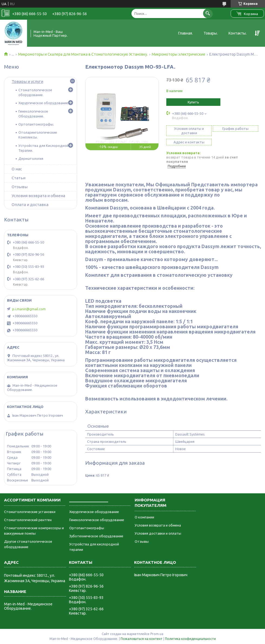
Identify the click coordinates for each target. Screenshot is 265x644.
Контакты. (238, 33)
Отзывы (20, 187)
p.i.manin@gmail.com (29, 309)
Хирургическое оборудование (94, 512)
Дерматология (31, 159)
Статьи (19, 178)
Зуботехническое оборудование (96, 536)
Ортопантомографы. (36, 124)
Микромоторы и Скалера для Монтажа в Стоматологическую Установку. (83, 54)
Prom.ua (157, 634)
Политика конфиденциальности (190, 639)
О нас (17, 169)
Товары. (211, 33)
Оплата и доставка (30, 205)
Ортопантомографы (87, 528)
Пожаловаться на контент (142, 639)
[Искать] (208, 13)
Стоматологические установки (30, 512)
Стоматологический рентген (28, 520)
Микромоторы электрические (178, 54)
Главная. (186, 33)
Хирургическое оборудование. (44, 103)
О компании (144, 517)
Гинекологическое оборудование (97, 520)
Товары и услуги (27, 81)
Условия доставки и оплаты (158, 533)
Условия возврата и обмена (38, 196)
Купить (193, 102)
